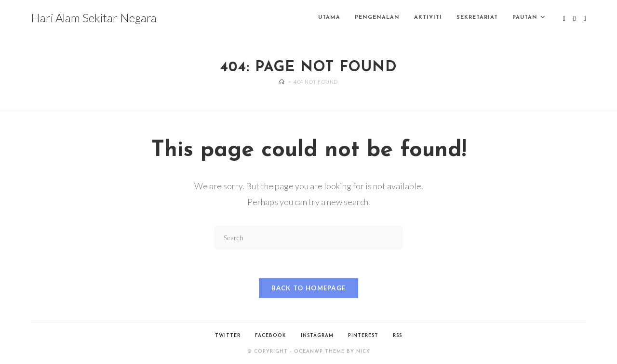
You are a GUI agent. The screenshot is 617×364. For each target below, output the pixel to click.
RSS (397, 336)
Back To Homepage (309, 288)
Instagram (317, 336)
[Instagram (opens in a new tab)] (585, 18)
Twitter (228, 336)
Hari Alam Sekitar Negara (94, 18)
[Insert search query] (308, 238)
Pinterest (363, 336)
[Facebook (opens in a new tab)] (574, 18)
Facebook (271, 336)
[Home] (282, 82)
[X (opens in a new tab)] (564, 18)
